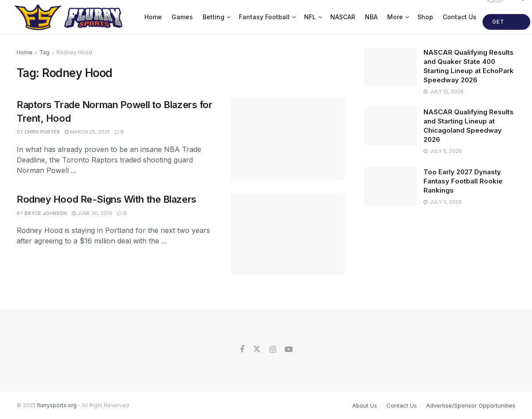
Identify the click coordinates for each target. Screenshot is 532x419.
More (395, 17)
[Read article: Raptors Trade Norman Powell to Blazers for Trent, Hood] (288, 139)
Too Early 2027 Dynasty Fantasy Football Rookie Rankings (463, 181)
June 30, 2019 (92, 213)
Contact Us (460, 17)
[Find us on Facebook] (242, 350)
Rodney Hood (74, 52)
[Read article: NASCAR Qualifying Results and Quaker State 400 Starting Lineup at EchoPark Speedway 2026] (391, 67)
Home (153, 17)
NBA (371, 17)
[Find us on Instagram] (273, 350)
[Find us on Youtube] (289, 350)
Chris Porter (42, 132)
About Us (365, 405)
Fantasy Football (264, 17)
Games (182, 17)
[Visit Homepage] (69, 17)
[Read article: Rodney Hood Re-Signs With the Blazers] (288, 233)
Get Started (506, 24)
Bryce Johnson (46, 213)
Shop (425, 17)
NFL (310, 17)
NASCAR (343, 17)
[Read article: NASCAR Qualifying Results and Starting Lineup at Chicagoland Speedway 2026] (391, 126)
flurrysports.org (57, 405)
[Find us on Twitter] (257, 349)
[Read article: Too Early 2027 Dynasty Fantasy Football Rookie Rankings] (391, 186)
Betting (213, 17)
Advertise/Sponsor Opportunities (471, 405)
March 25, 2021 (87, 132)
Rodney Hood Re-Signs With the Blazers (107, 199)
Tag (44, 52)
